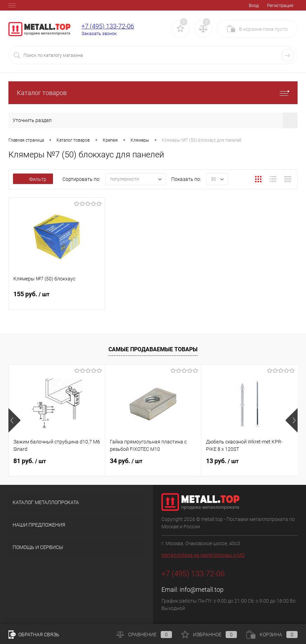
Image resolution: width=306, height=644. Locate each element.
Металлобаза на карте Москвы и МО (203, 555)
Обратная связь (34, 635)
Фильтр (33, 179)
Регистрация (280, 5)
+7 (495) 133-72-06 (108, 26)
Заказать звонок (99, 33)
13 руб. (222, 461)
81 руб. (30, 461)
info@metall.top (202, 589)
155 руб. (57, 298)
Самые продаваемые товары (153, 349)
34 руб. (126, 461)
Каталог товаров (153, 93)
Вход (254, 5)
